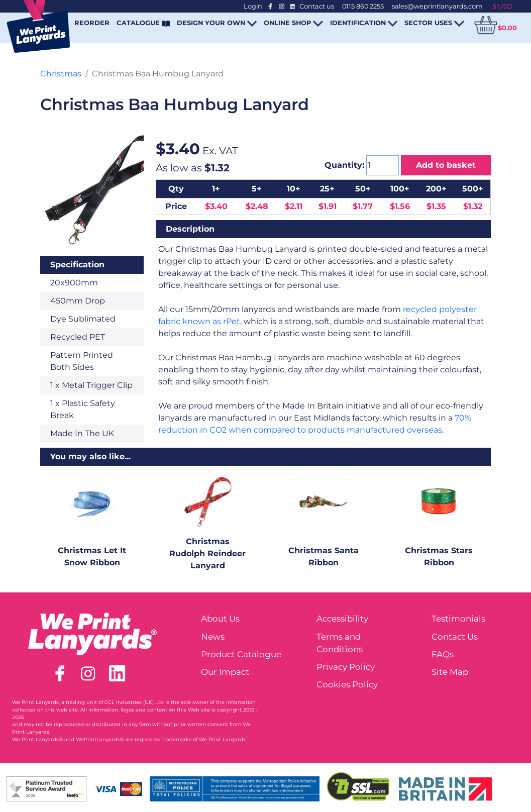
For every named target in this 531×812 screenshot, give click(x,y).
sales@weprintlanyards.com (437, 6)
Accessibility (342, 619)
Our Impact (225, 672)
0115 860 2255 (363, 6)
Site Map (450, 672)
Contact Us (455, 637)
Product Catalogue (241, 654)
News (213, 637)
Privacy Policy (346, 667)
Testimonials (458, 619)
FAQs (443, 654)
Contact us (317, 6)
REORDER (92, 23)
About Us (220, 619)
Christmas (61, 74)
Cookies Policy (347, 684)
